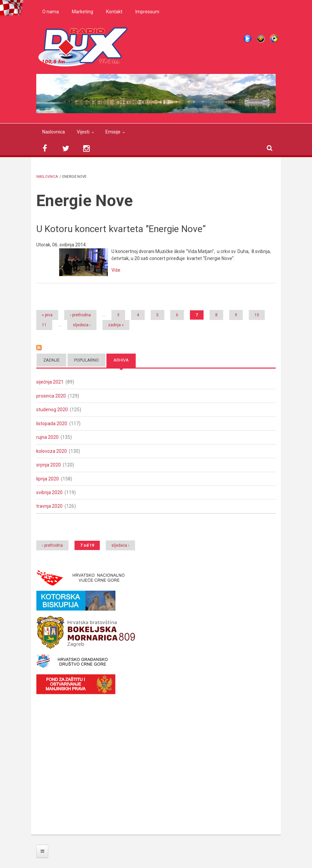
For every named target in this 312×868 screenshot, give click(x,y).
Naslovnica (54, 132)
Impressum (147, 12)
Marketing (82, 12)
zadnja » (116, 325)
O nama (51, 12)
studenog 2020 (52, 410)
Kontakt (114, 12)
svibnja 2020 (49, 492)
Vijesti (83, 132)
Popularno (86, 360)
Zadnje (51, 360)
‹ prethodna (80, 315)
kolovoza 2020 (52, 451)
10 (257, 315)
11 (44, 325)
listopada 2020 (52, 424)
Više (116, 270)
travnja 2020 (49, 506)
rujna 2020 (47, 437)
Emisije (113, 132)
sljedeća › (82, 325)
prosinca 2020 (51, 396)
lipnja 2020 (48, 479)
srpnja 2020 (49, 465)
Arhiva (121, 360)
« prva (47, 315)
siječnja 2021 (50, 382)
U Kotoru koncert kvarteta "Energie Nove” (121, 229)
